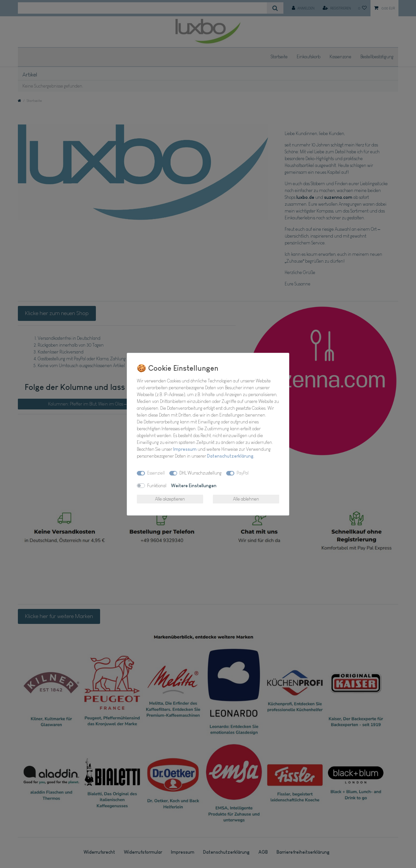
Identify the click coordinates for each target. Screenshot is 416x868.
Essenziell (156, 473)
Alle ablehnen (246, 499)
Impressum (185, 449)
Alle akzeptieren (170, 499)
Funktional (157, 486)
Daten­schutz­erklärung (230, 456)
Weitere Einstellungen (194, 486)
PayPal (243, 473)
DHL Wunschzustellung (201, 473)
